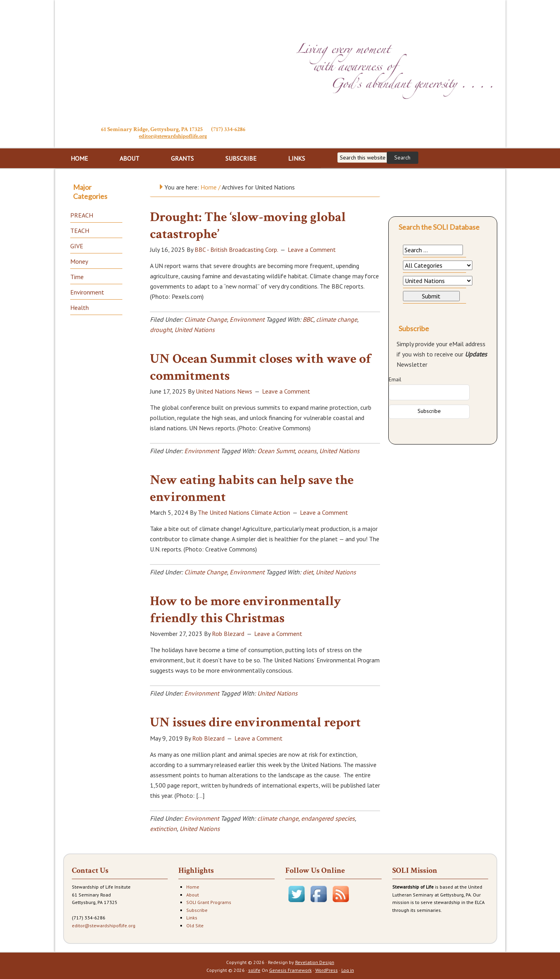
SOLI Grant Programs (209, 901)
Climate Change (206, 319)
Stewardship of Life (173, 62)
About (193, 894)
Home (193, 886)
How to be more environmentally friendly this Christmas (245, 609)
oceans (307, 450)
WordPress (327, 969)
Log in (348, 969)
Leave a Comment (312, 249)
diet (308, 571)
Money (79, 261)
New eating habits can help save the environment (252, 488)
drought (161, 329)
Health (80, 307)
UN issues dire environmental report (255, 722)
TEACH (80, 230)
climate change (337, 319)
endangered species (328, 818)
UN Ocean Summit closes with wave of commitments (260, 367)
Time (77, 276)
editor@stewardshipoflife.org (173, 136)
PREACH (82, 214)
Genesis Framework (290, 969)
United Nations (195, 329)
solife (254, 969)
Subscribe (197, 909)
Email (395, 379)
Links (192, 917)
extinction (163, 828)
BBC (308, 319)
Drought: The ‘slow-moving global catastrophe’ (248, 225)
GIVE (77, 245)
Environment (247, 319)
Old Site (195, 925)
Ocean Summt (276, 450)
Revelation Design (315, 961)
